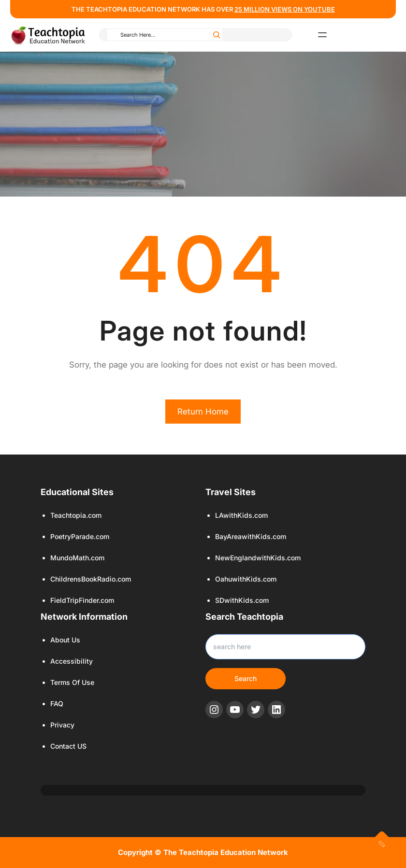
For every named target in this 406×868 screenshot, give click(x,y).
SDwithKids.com (242, 600)
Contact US (68, 746)
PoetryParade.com (80, 536)
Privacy (62, 725)
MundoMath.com (77, 558)
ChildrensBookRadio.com (91, 579)
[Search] (217, 35)
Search (246, 678)
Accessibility (72, 661)
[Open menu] (322, 35)
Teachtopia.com (76, 515)
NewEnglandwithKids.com (258, 558)
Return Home (203, 412)
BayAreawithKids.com (251, 536)
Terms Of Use (72, 682)
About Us (65, 640)
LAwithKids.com (241, 515)
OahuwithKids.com (246, 579)
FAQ (57, 704)
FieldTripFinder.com (82, 600)
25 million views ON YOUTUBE (285, 9)
